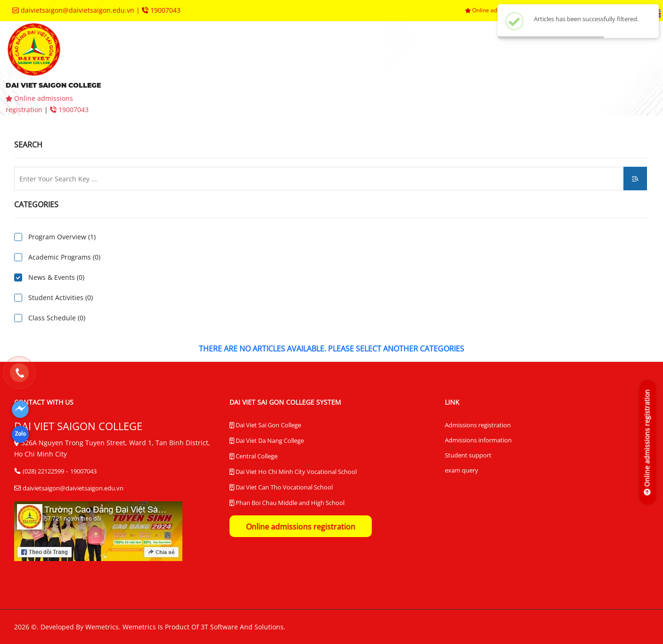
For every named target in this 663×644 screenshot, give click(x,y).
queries (156, 82)
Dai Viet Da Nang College (267, 441)
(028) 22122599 (43, 471)
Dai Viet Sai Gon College (265, 425)
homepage (156, 54)
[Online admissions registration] (647, 442)
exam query (462, 470)
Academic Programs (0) (64, 257)
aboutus (224, 54)
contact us (224, 82)
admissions (297, 54)
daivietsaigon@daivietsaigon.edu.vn (74, 10)
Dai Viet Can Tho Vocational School (281, 488)
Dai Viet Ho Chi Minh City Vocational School (293, 472)
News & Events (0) (56, 277)
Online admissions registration (301, 527)
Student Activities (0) (61, 298)
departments (449, 54)
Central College (254, 457)
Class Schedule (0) (57, 318)
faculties (371, 54)
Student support (468, 455)
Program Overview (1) (62, 237)
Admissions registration (478, 425)
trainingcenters (540, 54)
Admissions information (478, 440)
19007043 (161, 10)
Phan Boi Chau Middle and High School (287, 503)
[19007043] (19, 373)
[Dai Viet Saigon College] (20, 409)
